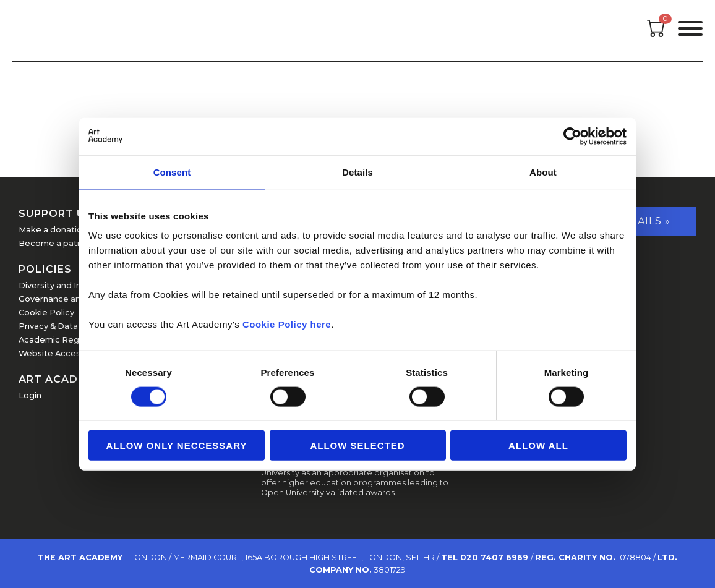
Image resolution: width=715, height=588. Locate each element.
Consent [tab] (172, 172)
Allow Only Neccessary (177, 445)
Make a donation (53, 230)
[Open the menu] (690, 31)
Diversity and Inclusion (64, 285)
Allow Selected (357, 445)
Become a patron (55, 243)
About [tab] (543, 172)
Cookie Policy (46, 313)
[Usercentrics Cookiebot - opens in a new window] (572, 136)
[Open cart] (656, 34)
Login (30, 395)
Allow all (538, 445)
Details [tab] (357, 172)
